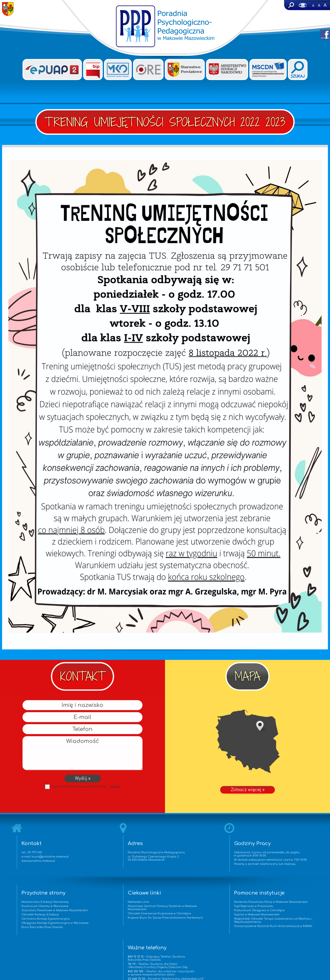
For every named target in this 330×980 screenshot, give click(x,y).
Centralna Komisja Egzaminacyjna (34, 925)
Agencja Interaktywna (174, 974)
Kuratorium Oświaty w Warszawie (34, 913)
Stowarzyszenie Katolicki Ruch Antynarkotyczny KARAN (209, 938)
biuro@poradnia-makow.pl (59, 860)
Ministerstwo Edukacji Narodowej (34, 909)
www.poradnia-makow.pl (48, 864)
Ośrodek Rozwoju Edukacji (29, 921)
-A (313, 5)
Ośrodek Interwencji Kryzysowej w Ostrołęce (124, 920)
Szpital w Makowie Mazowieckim (198, 924)
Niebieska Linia (103, 909)
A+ (325, 5)
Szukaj (291, 5)
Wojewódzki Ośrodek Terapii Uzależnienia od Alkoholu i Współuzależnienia (207, 930)
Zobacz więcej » (248, 741)
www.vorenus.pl (165, 978)
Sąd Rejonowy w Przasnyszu (195, 916)
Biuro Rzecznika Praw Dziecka (31, 934)
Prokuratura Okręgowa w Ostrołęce (200, 920)
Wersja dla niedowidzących (303, 5)
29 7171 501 (44, 856)
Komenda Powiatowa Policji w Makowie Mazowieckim (202, 910)
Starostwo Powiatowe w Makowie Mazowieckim (43, 917)
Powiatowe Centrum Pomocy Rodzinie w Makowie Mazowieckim (121, 914)
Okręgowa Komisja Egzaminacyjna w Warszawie (44, 930)
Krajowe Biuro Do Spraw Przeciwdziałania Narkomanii (122, 926)
